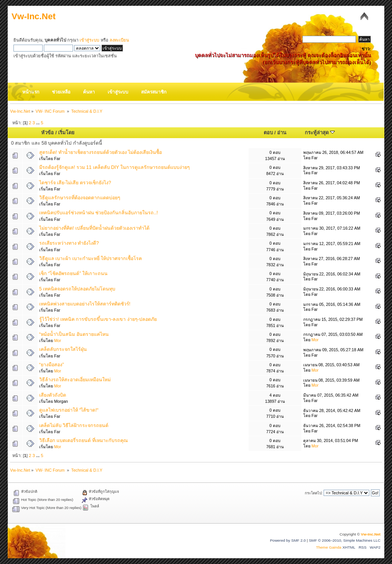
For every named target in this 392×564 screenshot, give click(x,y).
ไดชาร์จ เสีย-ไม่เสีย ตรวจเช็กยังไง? (75, 183)
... (38, 123)
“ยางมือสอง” (51, 365)
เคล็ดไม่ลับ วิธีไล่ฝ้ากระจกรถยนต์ (74, 426)
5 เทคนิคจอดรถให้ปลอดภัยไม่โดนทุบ (77, 289)
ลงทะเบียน (119, 40)
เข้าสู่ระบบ (89, 40)
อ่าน (282, 133)
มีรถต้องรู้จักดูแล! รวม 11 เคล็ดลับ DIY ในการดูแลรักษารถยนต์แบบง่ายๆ (115, 167)
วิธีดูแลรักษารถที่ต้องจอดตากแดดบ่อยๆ (80, 198)
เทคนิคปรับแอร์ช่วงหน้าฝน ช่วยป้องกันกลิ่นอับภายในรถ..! (99, 213)
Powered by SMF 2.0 (288, 540)
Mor (58, 340)
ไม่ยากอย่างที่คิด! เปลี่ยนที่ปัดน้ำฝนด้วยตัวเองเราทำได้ (94, 228)
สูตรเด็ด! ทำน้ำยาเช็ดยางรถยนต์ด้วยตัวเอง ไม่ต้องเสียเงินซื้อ (100, 152)
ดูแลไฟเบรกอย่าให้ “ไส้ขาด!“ (69, 410)
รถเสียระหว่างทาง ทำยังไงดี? (69, 243)
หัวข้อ (47, 133)
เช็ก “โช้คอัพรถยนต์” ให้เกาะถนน (73, 274)
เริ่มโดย (66, 133)
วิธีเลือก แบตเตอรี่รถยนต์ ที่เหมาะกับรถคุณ (84, 441)
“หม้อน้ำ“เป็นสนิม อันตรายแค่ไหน (74, 334)
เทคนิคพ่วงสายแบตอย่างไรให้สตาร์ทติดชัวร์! (85, 304)
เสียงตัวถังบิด (53, 395)
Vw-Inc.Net (34, 16)
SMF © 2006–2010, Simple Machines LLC (345, 540)
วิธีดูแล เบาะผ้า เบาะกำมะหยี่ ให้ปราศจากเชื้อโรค (91, 259)
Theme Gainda (329, 547)
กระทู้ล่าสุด (320, 133)
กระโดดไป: (314, 493)
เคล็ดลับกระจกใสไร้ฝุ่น (63, 349)
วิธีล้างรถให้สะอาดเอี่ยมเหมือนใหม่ (75, 380)
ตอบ (268, 133)
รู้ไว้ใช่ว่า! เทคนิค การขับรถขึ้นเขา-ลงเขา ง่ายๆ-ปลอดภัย (98, 319)
